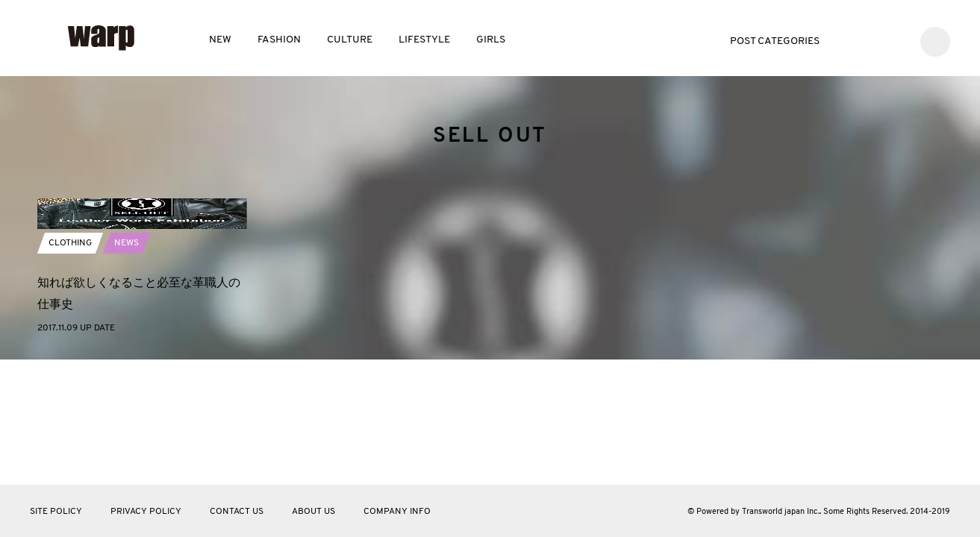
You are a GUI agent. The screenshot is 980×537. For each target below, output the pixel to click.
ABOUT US (313, 512)
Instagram (895, 40)
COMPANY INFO (397, 512)
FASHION (279, 40)
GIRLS (491, 40)
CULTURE (350, 40)
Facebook (873, 40)
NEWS (127, 363)
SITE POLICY (56, 512)
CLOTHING (70, 363)
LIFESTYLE (424, 40)
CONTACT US (237, 512)
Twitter (851, 40)
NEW (220, 40)
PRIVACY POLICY (146, 512)
